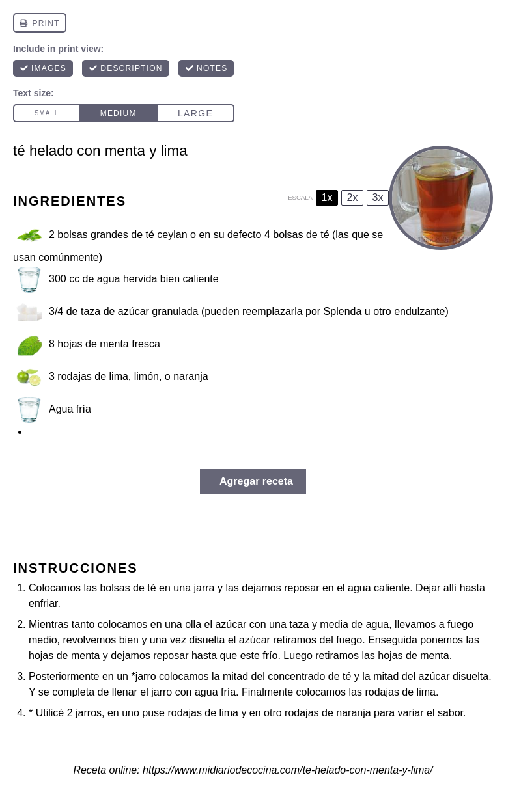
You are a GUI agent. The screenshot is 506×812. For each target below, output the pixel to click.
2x (353, 197)
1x (327, 197)
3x (378, 197)
